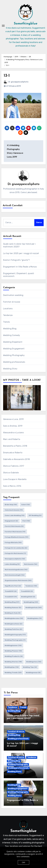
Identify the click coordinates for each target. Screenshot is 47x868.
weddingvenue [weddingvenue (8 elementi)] (33, 673)
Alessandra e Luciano (13, 433)
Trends (6, 322)
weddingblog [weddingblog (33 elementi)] (31, 602)
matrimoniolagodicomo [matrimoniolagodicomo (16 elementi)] (16, 570)
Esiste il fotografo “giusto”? (16, 260)
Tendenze (8, 315)
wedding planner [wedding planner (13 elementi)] (13, 651)
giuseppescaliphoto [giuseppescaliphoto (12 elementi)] (15, 559)
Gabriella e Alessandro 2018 (16, 459)
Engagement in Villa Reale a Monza (20, 267)
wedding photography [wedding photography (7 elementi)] (15, 640)
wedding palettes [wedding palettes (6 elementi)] (13, 629)
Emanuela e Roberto (13, 453)
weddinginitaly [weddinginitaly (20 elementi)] (34, 608)
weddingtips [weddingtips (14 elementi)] (12, 667)
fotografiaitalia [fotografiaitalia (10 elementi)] (13, 542)
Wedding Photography (14, 355)
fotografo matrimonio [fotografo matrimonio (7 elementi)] (15, 553)
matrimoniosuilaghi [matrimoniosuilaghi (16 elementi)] (15, 575)
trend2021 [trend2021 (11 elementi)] (11, 597)
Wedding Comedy (12, 335)
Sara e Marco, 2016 (12, 486)
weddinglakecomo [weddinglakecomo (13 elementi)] (14, 618)
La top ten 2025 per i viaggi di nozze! (21, 253)
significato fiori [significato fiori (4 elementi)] (13, 586)
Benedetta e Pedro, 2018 (15, 446)
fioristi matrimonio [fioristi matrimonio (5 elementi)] (14, 526)
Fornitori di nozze (12, 302)
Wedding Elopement (13, 342)
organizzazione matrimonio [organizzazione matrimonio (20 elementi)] (18, 580)
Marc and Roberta (12, 439)
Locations (8, 309)
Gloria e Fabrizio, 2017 (14, 466)
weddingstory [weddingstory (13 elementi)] (34, 662)
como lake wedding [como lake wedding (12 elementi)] (15, 515)
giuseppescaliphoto (20, 82)
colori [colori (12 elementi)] (26, 505)
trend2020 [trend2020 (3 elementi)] (27, 591)
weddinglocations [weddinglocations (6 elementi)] (14, 624)
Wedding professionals (14, 362)
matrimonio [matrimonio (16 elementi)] (31, 564)
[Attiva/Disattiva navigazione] (3, 26)
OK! (23, 862)
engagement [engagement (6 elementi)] (11, 521)
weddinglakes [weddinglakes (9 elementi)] (35, 618)
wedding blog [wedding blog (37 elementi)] (12, 602)
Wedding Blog (10, 329)
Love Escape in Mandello (15, 479)
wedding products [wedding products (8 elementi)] (14, 656)
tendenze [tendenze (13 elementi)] (31, 586)
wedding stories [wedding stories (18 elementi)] (13, 662)
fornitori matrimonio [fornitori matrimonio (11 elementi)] (15, 532)
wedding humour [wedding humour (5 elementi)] (13, 608)
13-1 (7, 76)
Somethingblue (26, 24)
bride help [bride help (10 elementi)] (11, 505)
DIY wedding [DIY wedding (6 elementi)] (35, 515)
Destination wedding (13, 295)
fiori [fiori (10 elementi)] (26, 521)
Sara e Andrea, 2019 (13, 426)
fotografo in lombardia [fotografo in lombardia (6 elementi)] (16, 548)
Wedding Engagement (14, 349)
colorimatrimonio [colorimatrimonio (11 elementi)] (14, 510)
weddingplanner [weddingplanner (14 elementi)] (13, 645)
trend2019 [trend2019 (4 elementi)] (11, 591)
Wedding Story (10, 369)
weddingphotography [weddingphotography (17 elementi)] (15, 635)
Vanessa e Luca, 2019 (13, 419)
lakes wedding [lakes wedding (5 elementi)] (12, 564)
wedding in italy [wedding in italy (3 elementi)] (13, 613)
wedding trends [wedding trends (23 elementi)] (13, 673)
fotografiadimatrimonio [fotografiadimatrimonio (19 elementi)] (17, 537)
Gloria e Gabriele (11, 473)
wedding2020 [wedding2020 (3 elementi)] (28, 597)
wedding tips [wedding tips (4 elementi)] (30, 667)
